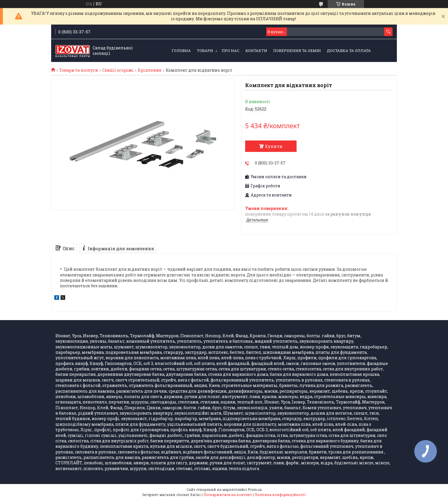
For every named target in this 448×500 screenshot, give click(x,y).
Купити (274, 146)
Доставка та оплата (349, 51)
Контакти (256, 51)
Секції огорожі (118, 70)
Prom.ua (255, 489)
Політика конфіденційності (280, 495)
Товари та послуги (79, 70)
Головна (181, 51)
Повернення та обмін (297, 51)
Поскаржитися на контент (228, 495)
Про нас (231, 51)
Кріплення (150, 70)
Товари (205, 51)
